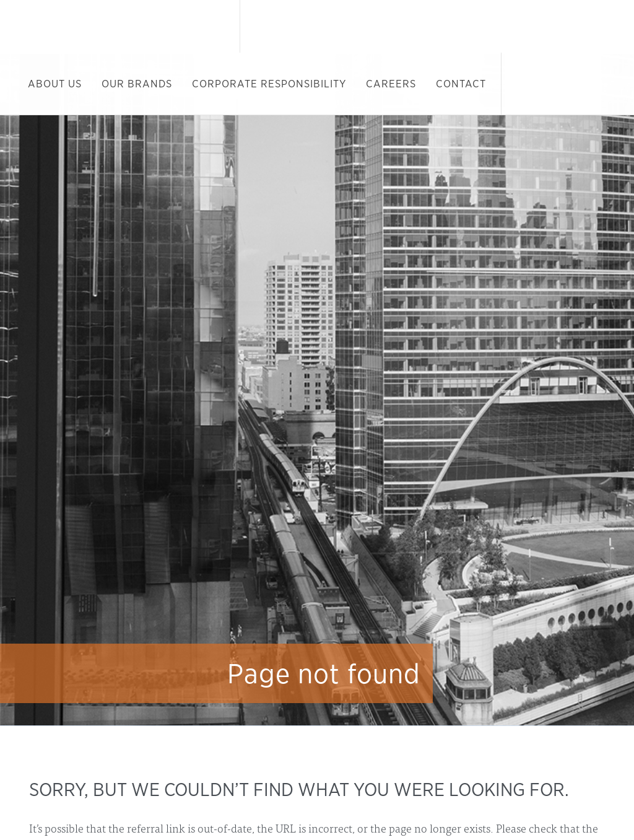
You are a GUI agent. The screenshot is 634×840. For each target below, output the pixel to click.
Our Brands (137, 84)
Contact (461, 84)
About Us (55, 84)
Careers (391, 84)
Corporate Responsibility (269, 84)
